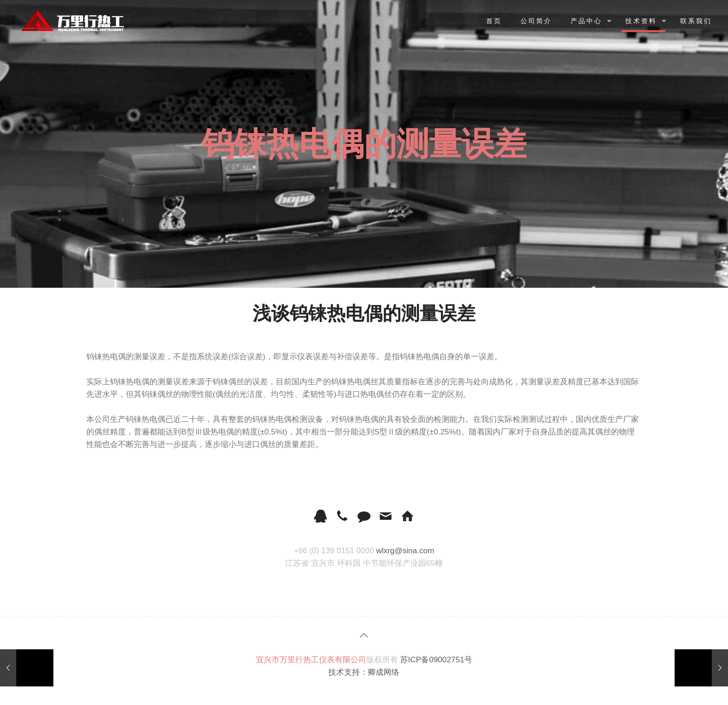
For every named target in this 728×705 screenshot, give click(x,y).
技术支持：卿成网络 (364, 672)
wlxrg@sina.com (405, 551)
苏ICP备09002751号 (436, 660)
